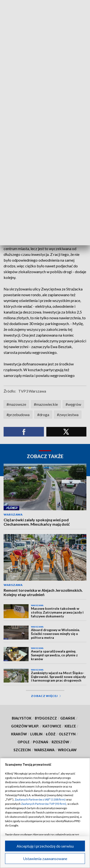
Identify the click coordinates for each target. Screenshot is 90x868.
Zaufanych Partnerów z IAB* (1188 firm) (40, 799)
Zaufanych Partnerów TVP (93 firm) (44, 804)
